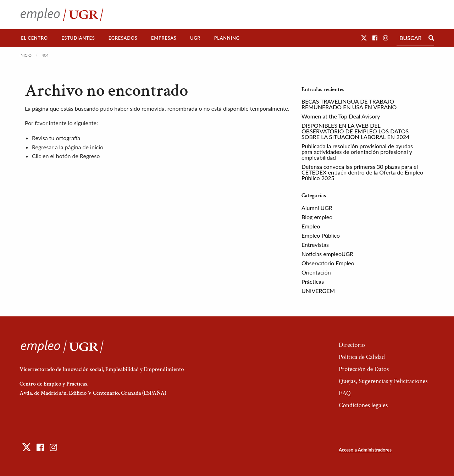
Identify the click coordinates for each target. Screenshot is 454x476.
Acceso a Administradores (365, 450)
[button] (364, 38)
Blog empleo (317, 217)
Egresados (123, 38)
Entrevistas (315, 245)
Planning (227, 38)
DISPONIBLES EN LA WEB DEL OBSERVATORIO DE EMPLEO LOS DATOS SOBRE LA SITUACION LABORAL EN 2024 (355, 131)
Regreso (90, 156)
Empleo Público (321, 235)
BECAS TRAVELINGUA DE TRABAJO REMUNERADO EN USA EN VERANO (349, 104)
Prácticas (313, 281)
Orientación (316, 272)
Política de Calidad (362, 357)
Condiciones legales (363, 405)
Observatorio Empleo (328, 263)
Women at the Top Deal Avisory (341, 116)
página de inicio (84, 147)
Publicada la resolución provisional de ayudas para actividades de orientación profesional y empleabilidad (357, 152)
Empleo (311, 226)
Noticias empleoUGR (327, 254)
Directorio (352, 345)
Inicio (26, 55)
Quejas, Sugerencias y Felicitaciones (383, 381)
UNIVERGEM (318, 291)
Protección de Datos (364, 369)
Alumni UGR (317, 208)
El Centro (34, 38)
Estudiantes (78, 38)
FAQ (345, 393)
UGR (195, 38)
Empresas (164, 38)
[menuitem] (34, 38)
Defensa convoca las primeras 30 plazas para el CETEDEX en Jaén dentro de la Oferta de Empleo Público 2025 (362, 172)
